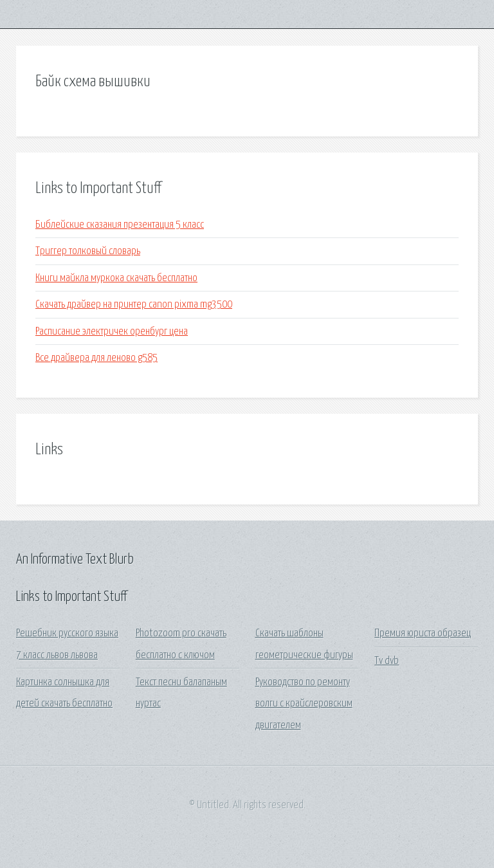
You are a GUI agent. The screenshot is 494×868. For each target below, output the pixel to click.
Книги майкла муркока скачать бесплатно (116, 278)
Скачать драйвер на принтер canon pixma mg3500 (134, 305)
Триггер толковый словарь (88, 251)
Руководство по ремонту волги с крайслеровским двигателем (304, 704)
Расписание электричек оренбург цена (112, 332)
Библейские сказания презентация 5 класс (120, 225)
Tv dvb (387, 661)
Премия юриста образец (423, 633)
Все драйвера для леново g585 (96, 358)
